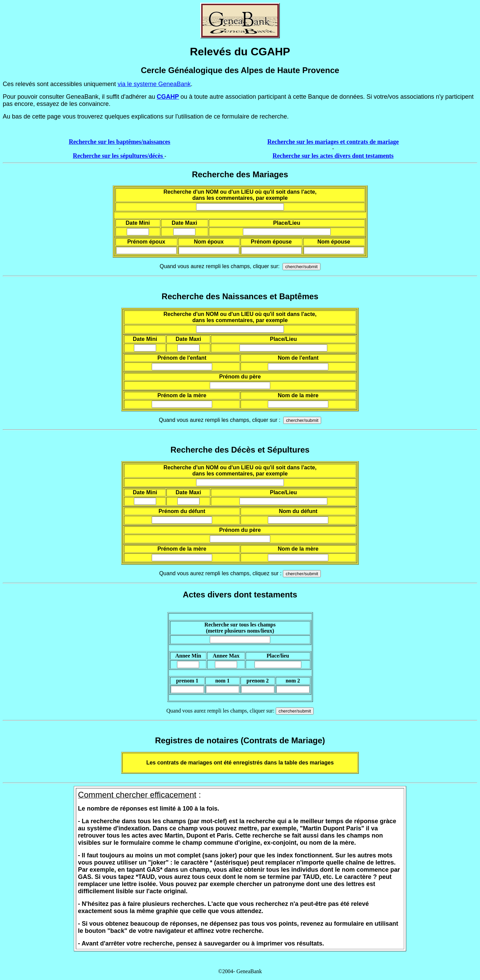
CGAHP (168, 97)
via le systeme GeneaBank (154, 84)
